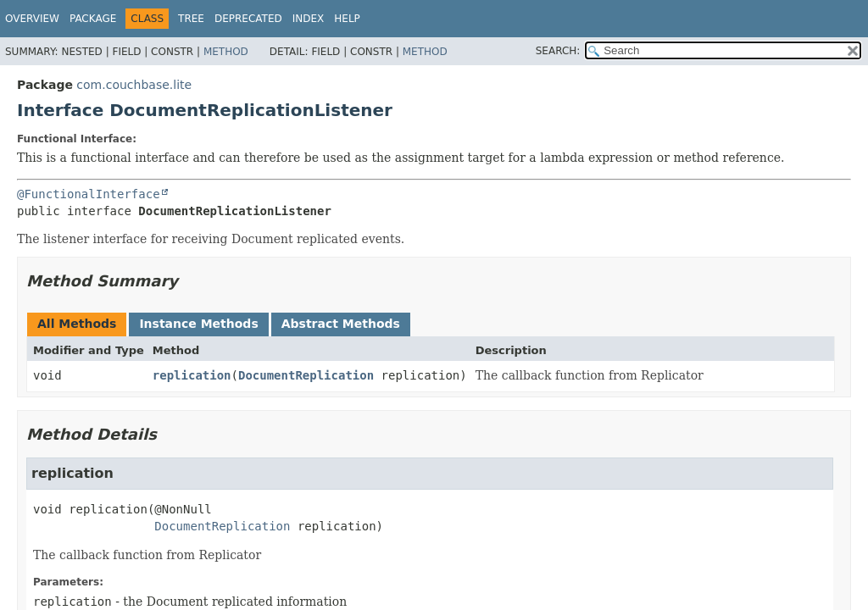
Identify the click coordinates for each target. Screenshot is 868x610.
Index (309, 19)
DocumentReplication (306, 375)
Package (93, 19)
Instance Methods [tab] (198, 324)
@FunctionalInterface (89, 194)
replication (192, 375)
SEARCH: (558, 51)
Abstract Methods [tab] (341, 324)
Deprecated (248, 19)
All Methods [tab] (77, 324)
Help (347, 19)
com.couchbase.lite (134, 85)
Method (226, 52)
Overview (32, 19)
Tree (191, 19)
